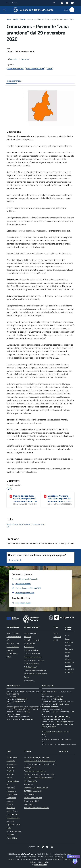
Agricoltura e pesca (31, 633)
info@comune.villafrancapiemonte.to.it (25, 709)
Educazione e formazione (33, 657)
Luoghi (68, 639)
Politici (9, 657)
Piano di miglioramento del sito (13, 781)
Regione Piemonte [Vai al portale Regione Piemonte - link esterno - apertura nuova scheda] (12, 3)
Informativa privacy (13, 818)
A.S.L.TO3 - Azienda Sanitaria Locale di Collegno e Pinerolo (45, 764)
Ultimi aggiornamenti (14, 831)
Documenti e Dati (13, 643)
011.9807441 (15, 697)
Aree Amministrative (14, 637)
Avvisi (23, 19)
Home (9, 19)
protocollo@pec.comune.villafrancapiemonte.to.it (24, 707)
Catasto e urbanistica (32, 650)
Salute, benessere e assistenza (35, 670)
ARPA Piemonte (30, 804)
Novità (16, 19)
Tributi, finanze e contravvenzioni (36, 674)
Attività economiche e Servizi (70, 662)
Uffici (8, 640)
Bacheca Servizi (12, 811)
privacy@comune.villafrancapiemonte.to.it (56, 739)
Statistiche (10, 835)
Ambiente (28, 637)
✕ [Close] (78, 857)
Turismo (27, 677)
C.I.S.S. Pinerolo (29, 794)
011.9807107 (14, 694)
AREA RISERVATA (39, 865)
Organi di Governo (13, 633)
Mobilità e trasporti (31, 667)
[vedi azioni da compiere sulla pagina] (24, 59)
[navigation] (4, 10)
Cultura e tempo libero (32, 653)
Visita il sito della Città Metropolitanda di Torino (41, 761)
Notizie (56, 633)
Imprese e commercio (32, 664)
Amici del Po (28, 784)
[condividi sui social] (12, 59)
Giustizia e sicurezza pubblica (34, 660)
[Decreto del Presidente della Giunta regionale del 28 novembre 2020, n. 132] (45, 496)
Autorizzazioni (29, 647)
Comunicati (57, 637)
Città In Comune (54, 857)
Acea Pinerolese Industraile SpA (35, 771)
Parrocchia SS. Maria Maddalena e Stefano (39, 778)
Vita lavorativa (29, 680)
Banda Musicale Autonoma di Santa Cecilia (39, 774)
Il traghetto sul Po (30, 781)
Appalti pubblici (29, 643)
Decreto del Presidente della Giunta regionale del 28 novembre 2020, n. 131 (25, 499)
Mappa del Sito (12, 838)
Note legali (10, 821)
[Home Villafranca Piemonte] (32, 10)
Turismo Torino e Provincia (33, 798)
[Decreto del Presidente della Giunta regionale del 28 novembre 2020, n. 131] (11, 496)
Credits (9, 828)
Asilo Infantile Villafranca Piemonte (36, 808)
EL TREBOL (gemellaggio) (33, 791)
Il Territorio (69, 642)
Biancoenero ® (58, 860)
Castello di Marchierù (31, 801)
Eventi (68, 636)
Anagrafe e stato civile (32, 640)
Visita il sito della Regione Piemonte (37, 757)
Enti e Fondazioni (13, 647)
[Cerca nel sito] (72, 10)
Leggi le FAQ (11, 788)
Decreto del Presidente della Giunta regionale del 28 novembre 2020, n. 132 (60, 499)
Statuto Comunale (13, 814)
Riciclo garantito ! (30, 767)
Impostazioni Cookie (13, 825)
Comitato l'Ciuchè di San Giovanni (36, 788)
